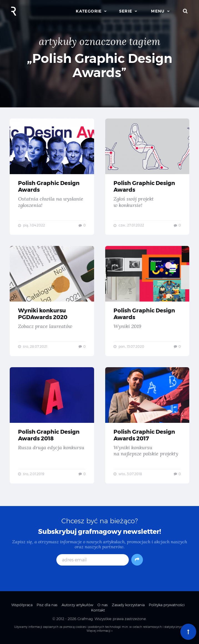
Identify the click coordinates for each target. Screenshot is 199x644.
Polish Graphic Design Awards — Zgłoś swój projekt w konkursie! (147, 177)
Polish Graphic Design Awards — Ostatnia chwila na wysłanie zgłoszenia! (52, 177)
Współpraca (22, 605)
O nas (103, 605)
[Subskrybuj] (137, 560)
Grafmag (85, 619)
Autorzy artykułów (77, 605)
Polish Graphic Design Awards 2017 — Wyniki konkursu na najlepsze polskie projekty (147, 425)
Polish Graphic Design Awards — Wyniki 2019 (147, 301)
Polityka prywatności (167, 605)
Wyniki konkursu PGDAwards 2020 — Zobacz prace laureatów (52, 301)
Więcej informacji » (99, 631)
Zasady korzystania (128, 605)
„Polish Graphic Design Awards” (100, 65)
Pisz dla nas (47, 605)
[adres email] (93, 560)
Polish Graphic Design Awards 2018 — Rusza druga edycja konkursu (52, 425)
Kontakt (98, 610)
